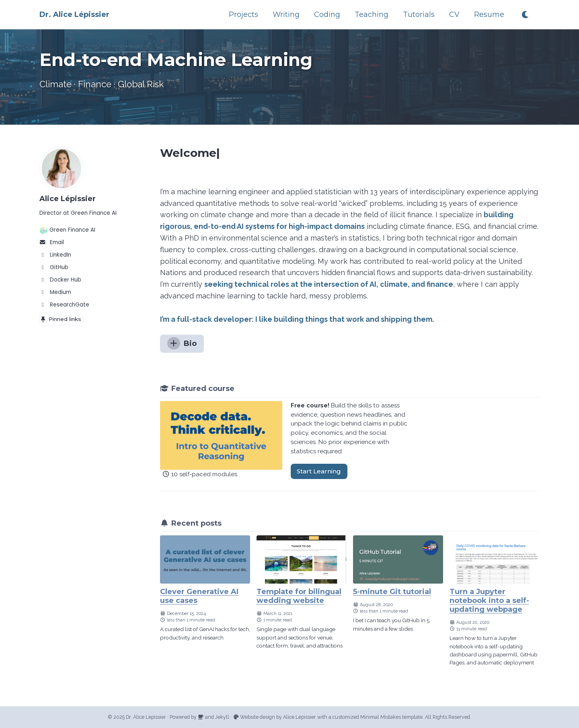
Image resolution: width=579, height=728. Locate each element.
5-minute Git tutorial (392, 592)
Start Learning (319, 471)
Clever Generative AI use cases (199, 596)
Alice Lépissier (68, 199)
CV (454, 14)
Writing (286, 14)
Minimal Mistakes (381, 717)
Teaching (372, 14)
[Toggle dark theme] (526, 14)
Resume (489, 14)
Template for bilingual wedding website (299, 596)
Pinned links (61, 319)
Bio (182, 343)
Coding (327, 14)
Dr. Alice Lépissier (74, 14)
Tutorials (419, 14)
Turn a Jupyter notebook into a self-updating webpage (489, 600)
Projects (243, 14)
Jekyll (222, 717)
